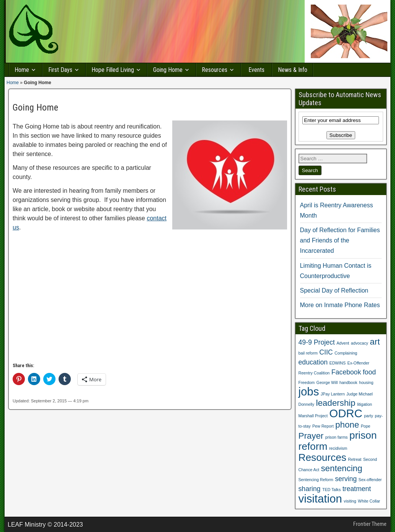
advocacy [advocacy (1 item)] (360, 343)
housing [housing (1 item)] (366, 382)
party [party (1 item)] (369, 416)
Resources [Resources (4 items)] (322, 457)
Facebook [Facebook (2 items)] (346, 372)
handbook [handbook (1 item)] (348, 382)
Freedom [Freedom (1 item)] (307, 382)
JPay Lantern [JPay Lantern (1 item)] (333, 394)
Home (22, 70)
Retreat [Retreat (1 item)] (355, 459)
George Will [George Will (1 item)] (327, 382)
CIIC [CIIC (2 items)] (326, 352)
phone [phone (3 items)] (347, 425)
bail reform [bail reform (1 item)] (308, 353)
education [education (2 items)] (313, 362)
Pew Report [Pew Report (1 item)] (323, 426)
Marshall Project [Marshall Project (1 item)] (313, 416)
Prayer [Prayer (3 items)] (311, 436)
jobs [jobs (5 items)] (309, 391)
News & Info (293, 70)
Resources (215, 70)
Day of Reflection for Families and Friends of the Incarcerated (340, 240)
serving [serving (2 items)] (346, 479)
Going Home (168, 70)
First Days (60, 70)
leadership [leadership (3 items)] (335, 403)
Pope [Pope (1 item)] (366, 426)
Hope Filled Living (113, 70)
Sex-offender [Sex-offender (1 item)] (370, 480)
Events (256, 70)
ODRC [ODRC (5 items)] (346, 413)
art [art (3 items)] (375, 342)
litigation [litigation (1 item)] (365, 404)
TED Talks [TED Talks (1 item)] (331, 490)
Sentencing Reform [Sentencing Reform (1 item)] (316, 480)
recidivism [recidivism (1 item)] (338, 448)
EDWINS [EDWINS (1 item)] (338, 363)
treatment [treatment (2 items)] (357, 489)
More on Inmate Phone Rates (340, 305)
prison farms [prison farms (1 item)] (337, 437)
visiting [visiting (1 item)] (350, 501)
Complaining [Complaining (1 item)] (346, 353)
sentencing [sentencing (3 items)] (341, 468)
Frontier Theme (370, 524)
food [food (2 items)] (369, 372)
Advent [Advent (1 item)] (343, 343)
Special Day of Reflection (334, 290)
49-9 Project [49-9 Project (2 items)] (317, 342)
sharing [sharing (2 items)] (310, 489)
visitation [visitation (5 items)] (320, 499)
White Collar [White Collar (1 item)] (369, 501)
